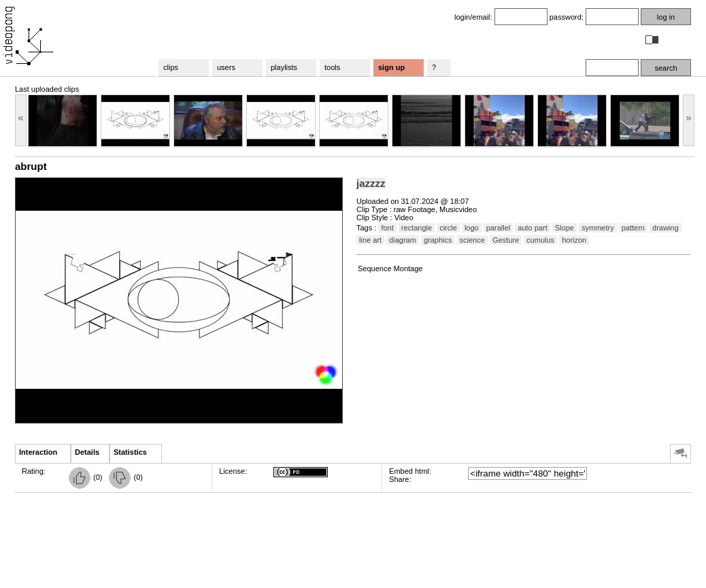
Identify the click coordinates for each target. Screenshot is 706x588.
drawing (666, 228)
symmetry (598, 228)
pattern (633, 228)
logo (472, 228)
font (387, 228)
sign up (391, 67)
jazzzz (371, 183)
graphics (438, 240)
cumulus (540, 240)
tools (332, 67)
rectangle (417, 228)
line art (370, 240)
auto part (532, 228)
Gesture (506, 240)
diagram (403, 240)
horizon (574, 240)
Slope (565, 228)
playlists (284, 67)
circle (448, 228)
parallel (498, 228)
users (226, 67)
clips (171, 67)
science (472, 240)
